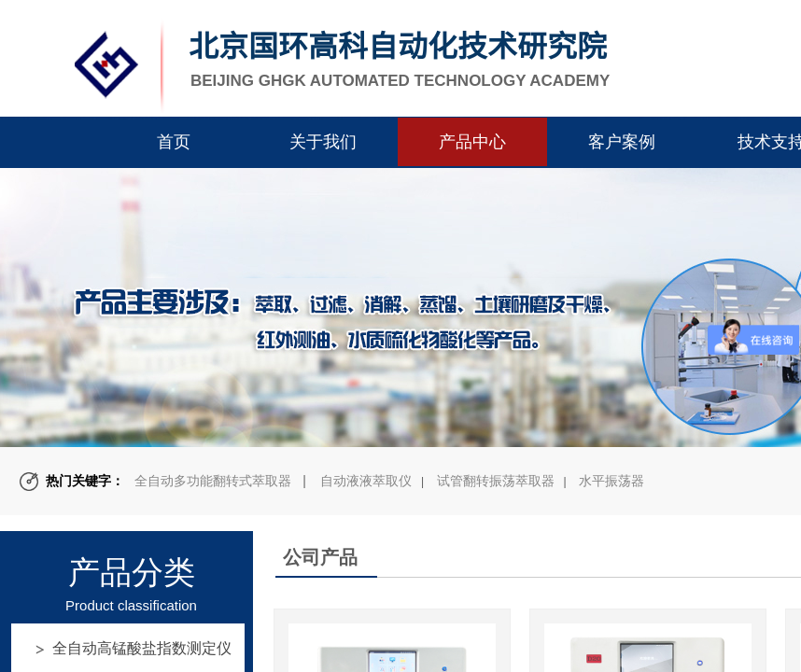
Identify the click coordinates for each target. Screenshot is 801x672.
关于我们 (323, 142)
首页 (174, 142)
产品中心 (472, 142)
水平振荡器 (611, 481)
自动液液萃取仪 (366, 481)
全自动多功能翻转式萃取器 (213, 481)
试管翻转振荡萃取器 (496, 481)
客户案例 (622, 142)
